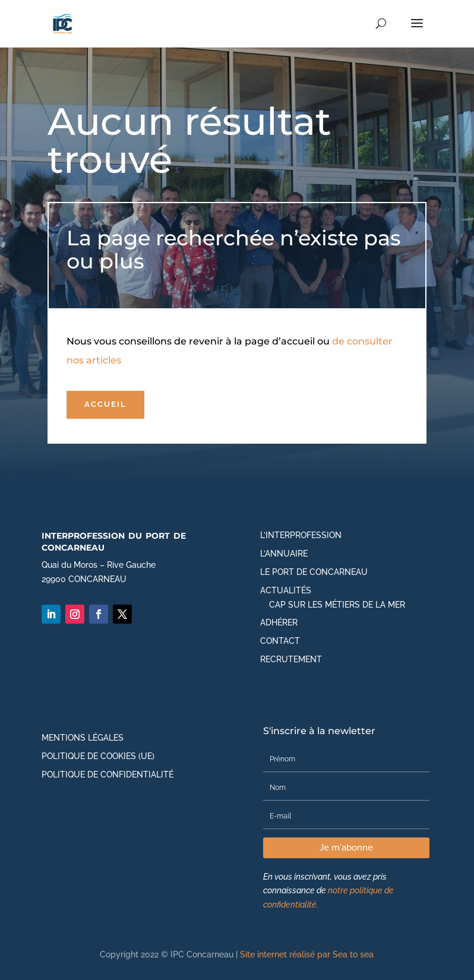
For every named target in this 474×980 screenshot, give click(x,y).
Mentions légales (83, 738)
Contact (280, 641)
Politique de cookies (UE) (98, 756)
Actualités (286, 590)
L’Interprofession (301, 535)
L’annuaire (284, 554)
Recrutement (291, 659)
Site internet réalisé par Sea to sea (307, 954)
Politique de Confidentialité (108, 774)
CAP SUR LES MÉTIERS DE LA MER (337, 605)
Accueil (105, 404)
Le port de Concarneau (314, 572)
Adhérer (279, 622)
